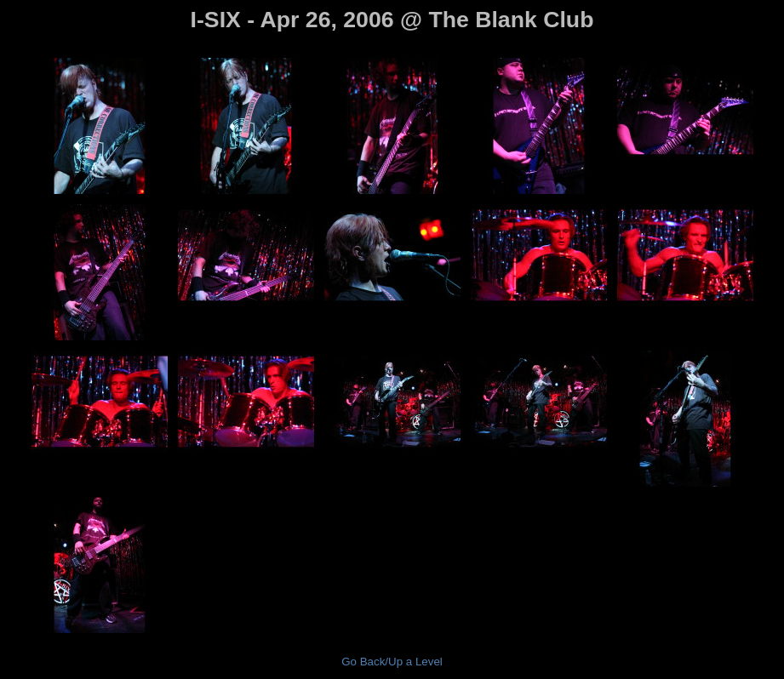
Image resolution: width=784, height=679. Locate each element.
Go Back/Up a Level (392, 662)
